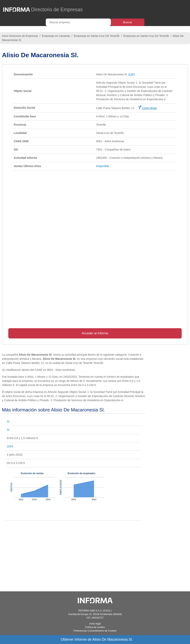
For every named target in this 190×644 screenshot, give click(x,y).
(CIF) (132, 74)
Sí (8, 422)
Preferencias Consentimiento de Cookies (95, 631)
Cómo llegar (147, 108)
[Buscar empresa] (78, 22)
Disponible (102, 166)
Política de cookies (95, 627)
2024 (10, 446)
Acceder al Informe (95, 333)
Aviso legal (95, 624)
